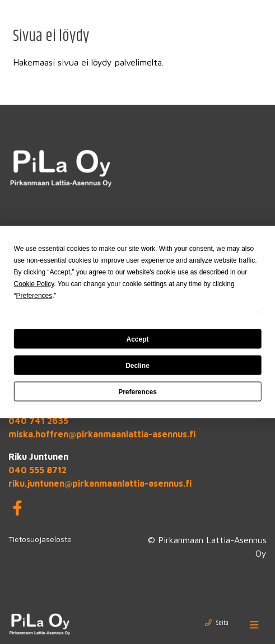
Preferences (137, 391)
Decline (137, 365)
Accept (137, 339)
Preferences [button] (34, 296)
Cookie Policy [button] (34, 284)
